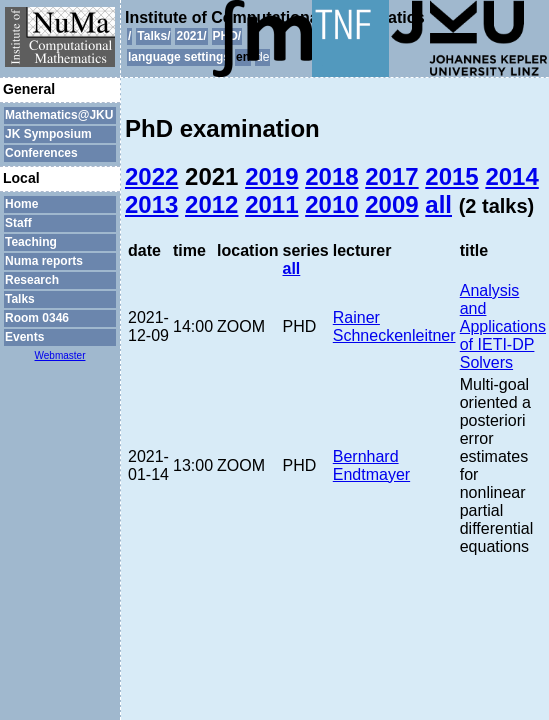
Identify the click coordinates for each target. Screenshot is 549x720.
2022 (151, 176)
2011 (271, 204)
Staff (18, 223)
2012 (211, 204)
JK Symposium (48, 134)
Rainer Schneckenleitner (394, 326)
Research (32, 280)
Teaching (31, 242)
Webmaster (60, 355)
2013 (151, 204)
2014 (511, 176)
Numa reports (44, 261)
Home (21, 204)
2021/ (191, 36)
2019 (271, 176)
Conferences (41, 153)
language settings (179, 57)
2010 (331, 204)
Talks (20, 299)
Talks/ (153, 36)
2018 (331, 176)
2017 (391, 176)
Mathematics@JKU (59, 115)
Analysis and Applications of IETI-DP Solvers (503, 326)
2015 (451, 176)
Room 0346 (37, 318)
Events (24, 337)
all (438, 204)
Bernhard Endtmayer (371, 465)
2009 (391, 204)
